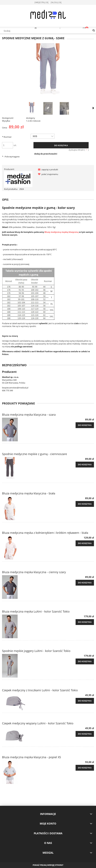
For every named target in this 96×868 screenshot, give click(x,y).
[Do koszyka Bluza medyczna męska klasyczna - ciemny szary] (85, 583)
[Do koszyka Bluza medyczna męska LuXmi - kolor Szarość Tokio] (85, 622)
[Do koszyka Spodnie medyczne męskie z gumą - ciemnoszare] (85, 465)
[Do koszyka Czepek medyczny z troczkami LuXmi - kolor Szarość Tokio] (85, 701)
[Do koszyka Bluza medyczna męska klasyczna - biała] (85, 504)
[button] (47, 169)
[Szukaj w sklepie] (48, 31)
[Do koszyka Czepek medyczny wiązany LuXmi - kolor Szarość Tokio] (85, 734)
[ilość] (8, 145)
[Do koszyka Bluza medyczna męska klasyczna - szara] (85, 425)
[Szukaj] (94, 31)
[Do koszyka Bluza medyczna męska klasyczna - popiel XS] (85, 768)
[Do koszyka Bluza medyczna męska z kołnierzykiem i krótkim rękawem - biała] (85, 543)
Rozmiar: (7, 137)
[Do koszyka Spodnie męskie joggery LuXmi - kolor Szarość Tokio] (85, 662)
